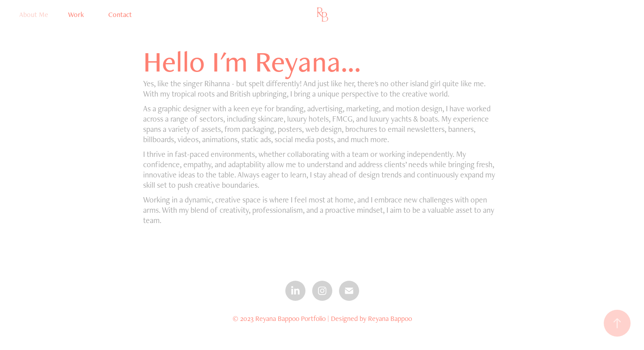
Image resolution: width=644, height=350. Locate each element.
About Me (34, 15)
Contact (120, 15)
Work (76, 15)
